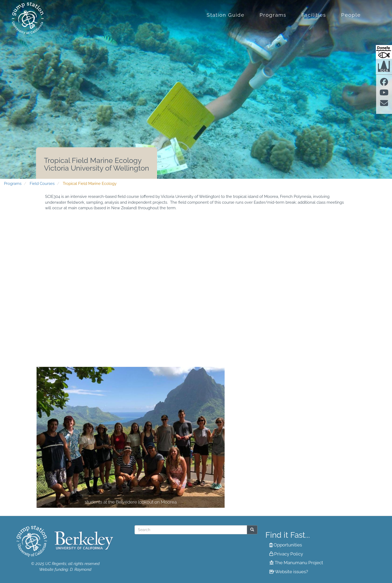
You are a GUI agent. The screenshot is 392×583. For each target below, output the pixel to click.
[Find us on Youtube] (384, 94)
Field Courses (42, 184)
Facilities (314, 15)
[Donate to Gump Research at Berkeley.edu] (384, 52)
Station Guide (226, 15)
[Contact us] (384, 105)
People (351, 15)
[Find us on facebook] (384, 83)
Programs (273, 15)
